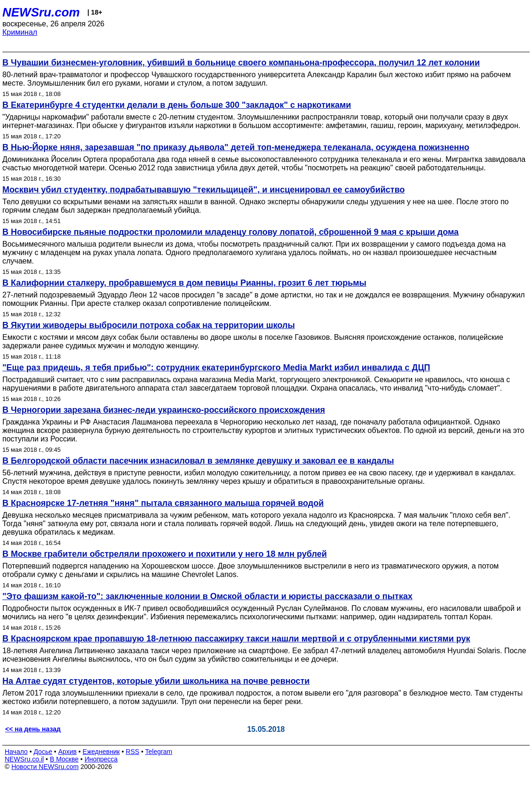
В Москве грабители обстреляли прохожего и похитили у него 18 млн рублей (165, 554)
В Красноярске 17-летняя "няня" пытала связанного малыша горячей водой (163, 503)
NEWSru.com (41, 12)
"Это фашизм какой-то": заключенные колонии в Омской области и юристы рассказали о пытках (207, 596)
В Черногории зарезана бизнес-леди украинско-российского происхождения (164, 410)
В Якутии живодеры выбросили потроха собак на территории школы (149, 325)
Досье (43, 752)
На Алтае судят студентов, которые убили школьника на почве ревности (156, 681)
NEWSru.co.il (24, 759)
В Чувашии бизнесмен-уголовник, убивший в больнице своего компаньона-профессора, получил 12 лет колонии (241, 63)
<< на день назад (33, 729)
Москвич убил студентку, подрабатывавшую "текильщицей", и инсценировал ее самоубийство (203, 190)
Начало (16, 752)
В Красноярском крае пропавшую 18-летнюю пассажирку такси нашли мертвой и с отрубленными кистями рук (236, 639)
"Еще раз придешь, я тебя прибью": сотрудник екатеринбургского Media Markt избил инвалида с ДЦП (216, 368)
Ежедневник (101, 752)
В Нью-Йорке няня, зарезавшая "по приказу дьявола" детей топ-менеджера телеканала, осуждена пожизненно (236, 147)
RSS (132, 752)
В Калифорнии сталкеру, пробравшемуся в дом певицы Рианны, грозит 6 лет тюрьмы (184, 283)
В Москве (64, 759)
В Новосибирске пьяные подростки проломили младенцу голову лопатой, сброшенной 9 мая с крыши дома (230, 232)
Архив (67, 752)
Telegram (159, 752)
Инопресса (101, 759)
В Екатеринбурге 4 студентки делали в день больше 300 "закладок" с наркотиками (177, 105)
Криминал (20, 32)
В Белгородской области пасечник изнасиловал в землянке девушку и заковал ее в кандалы (198, 461)
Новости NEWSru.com (45, 767)
